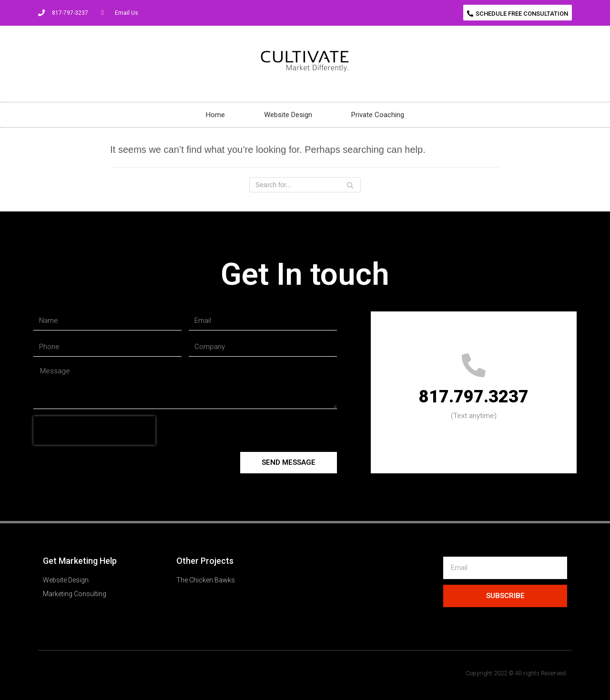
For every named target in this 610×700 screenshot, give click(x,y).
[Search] (305, 185)
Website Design (288, 115)
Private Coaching (378, 115)
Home (215, 115)
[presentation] (94, 430)
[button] (518, 13)
